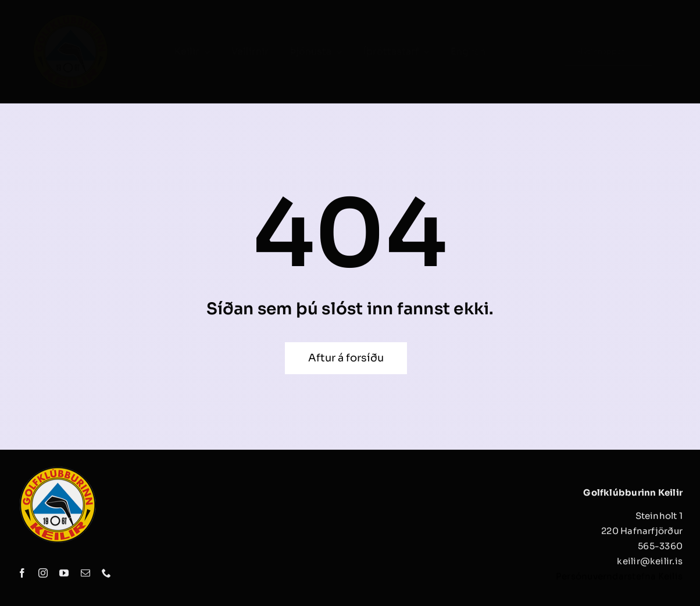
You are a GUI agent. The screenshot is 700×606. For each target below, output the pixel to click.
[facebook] (22, 576)
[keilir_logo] (70, 16)
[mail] (85, 576)
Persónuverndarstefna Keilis (619, 580)
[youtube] (64, 576)
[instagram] (43, 576)
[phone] (106, 576)
